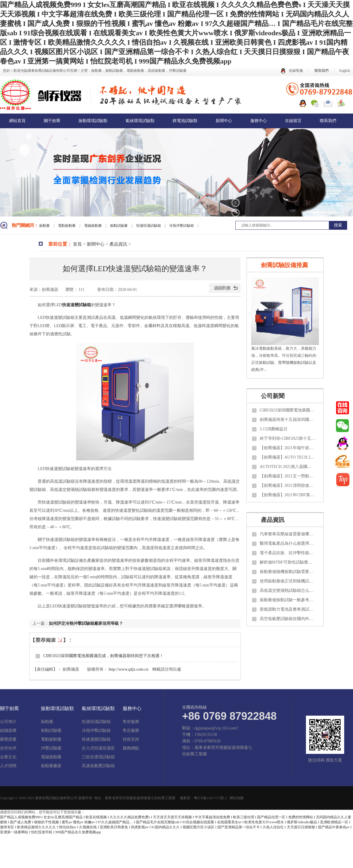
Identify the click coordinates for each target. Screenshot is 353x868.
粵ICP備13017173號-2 (210, 798)
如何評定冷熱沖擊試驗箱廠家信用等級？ (86, 623)
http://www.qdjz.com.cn (129, 669)
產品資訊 (118, 244)
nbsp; (343, 444)
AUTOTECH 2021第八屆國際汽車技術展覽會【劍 (288, 467)
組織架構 (8, 731)
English (345, 71)
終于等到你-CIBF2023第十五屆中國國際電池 (288, 438)
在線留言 (293, 121)
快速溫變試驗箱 (96, 739)
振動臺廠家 (51, 766)
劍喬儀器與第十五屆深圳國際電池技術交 (288, 420)
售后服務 (131, 731)
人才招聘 (8, 766)
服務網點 (131, 748)
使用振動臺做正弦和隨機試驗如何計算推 (288, 581)
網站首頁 (17, 121)
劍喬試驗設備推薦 (284, 265)
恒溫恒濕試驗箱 (149, 226)
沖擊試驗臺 (51, 748)
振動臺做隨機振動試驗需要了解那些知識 (288, 572)
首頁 (77, 244)
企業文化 (8, 757)
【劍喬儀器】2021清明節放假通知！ (288, 485)
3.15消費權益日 (274, 429)
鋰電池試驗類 (185, 121)
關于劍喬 (52, 121)
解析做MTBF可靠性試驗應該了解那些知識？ (288, 562)
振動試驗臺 (119, 226)
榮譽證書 (8, 739)
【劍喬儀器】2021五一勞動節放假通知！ (288, 476)
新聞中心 (224, 121)
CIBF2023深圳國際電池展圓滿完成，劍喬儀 (288, 410)
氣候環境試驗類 (140, 121)
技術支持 (131, 739)
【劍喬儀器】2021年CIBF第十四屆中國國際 (288, 495)
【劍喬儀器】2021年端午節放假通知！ (288, 448)
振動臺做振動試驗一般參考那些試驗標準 (288, 600)
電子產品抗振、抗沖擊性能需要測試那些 (288, 553)
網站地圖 (237, 798)
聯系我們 (322, 71)
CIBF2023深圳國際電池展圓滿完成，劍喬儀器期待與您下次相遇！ (103, 656)
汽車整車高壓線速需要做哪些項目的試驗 (288, 534)
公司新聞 (273, 396)
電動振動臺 (67, 226)
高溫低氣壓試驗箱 (98, 766)
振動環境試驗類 (93, 121)
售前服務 (131, 722)
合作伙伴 (8, 748)
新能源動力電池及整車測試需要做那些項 (288, 609)
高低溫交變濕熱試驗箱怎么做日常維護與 (288, 590)
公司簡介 (8, 722)
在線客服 (292, 71)
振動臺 (45, 226)
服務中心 (259, 121)
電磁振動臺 (93, 226)
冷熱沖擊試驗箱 (182, 226)
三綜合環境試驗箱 (98, 757)
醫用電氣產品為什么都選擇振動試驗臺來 (288, 543)
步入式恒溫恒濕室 (98, 748)
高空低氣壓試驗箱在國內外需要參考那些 (288, 619)
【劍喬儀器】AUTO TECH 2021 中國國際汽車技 (288, 457)
